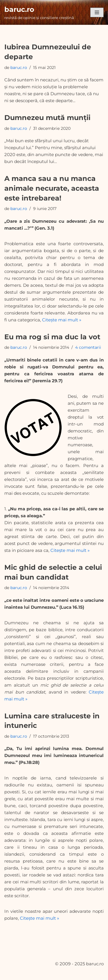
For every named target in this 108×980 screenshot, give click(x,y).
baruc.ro (19, 68)
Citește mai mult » (62, 320)
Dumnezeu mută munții (47, 118)
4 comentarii (88, 347)
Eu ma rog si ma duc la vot (52, 337)
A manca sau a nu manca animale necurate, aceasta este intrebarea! (52, 188)
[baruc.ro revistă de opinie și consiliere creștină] (39, 12)
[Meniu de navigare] (97, 12)
